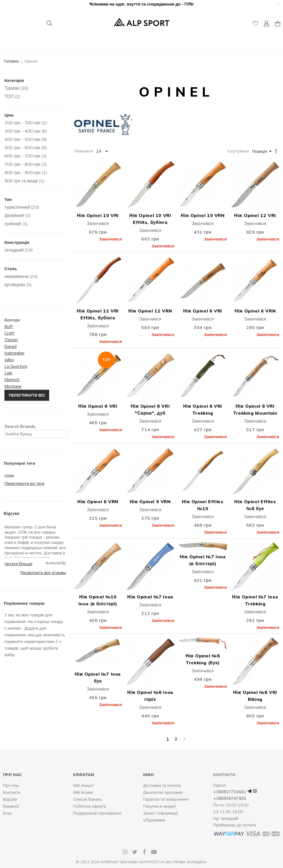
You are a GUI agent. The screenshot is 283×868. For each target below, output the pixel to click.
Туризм (12, 88)
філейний (14, 215)
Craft (9, 333)
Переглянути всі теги (24, 483)
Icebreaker (15, 353)
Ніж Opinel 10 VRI (98, 215)
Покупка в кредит (160, 806)
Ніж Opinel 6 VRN (255, 311)
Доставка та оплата (162, 785)
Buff (9, 326)
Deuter (11, 340)
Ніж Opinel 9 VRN (150, 502)
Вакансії (11, 806)
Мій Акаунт (84, 785)
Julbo (9, 360)
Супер (9, 475)
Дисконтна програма (163, 792)
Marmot (12, 380)
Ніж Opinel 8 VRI (98, 406)
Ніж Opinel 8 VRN (98, 502)
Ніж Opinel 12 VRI (255, 215)
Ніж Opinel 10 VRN (203, 215)
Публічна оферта (90, 806)
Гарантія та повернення (166, 799)
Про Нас (11, 785)
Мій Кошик (83, 792)
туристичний (17, 207)
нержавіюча (16, 276)
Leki (8, 373)
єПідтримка (154, 820)
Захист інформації (161, 813)
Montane (13, 386)
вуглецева (15, 285)
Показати (84, 151)
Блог (7, 813)
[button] (278, 4)
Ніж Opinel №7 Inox (150, 597)
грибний (13, 224)
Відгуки (10, 799)
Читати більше (18, 564)
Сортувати (238, 151)
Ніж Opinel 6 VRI (203, 311)
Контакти (12, 792)
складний (14, 250)
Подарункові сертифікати (97, 813)
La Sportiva (16, 366)
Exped (11, 346)
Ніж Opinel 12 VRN (150, 311)
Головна (11, 61)
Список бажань (88, 799)
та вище (21, 181)
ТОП (9, 96)
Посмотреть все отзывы (43, 573)
